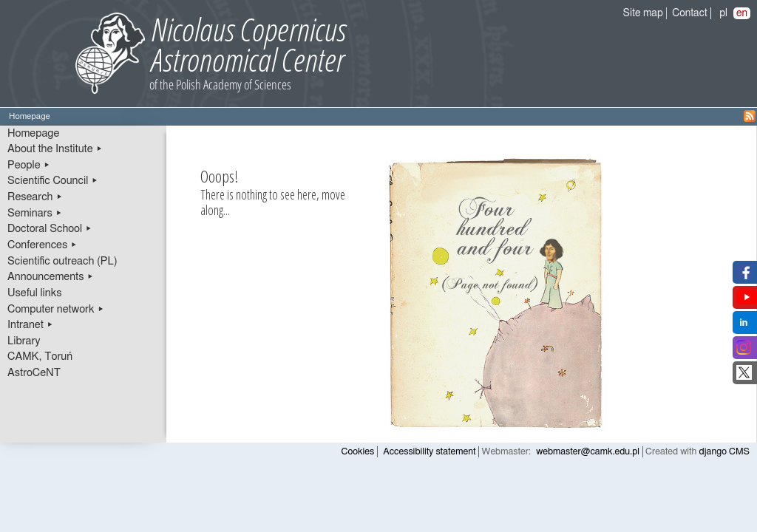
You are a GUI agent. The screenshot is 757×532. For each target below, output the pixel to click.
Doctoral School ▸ (50, 229)
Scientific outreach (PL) (62, 261)
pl (723, 13)
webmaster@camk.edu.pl (588, 452)
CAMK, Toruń (40, 357)
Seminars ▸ (35, 213)
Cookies (358, 452)
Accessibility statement (429, 452)
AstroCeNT (34, 373)
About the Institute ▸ (55, 149)
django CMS (725, 452)
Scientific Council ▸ (53, 181)
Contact (689, 13)
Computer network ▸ (56, 309)
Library (24, 341)
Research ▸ (35, 197)
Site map (643, 13)
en (742, 13)
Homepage (33, 133)
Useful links (35, 293)
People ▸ (29, 165)
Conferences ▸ (43, 245)
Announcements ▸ (51, 277)
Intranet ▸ (30, 325)
